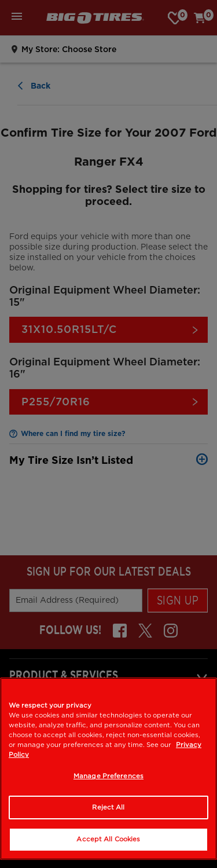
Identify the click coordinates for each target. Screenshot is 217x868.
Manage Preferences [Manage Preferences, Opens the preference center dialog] (108, 776)
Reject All (108, 807)
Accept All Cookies (108, 839)
